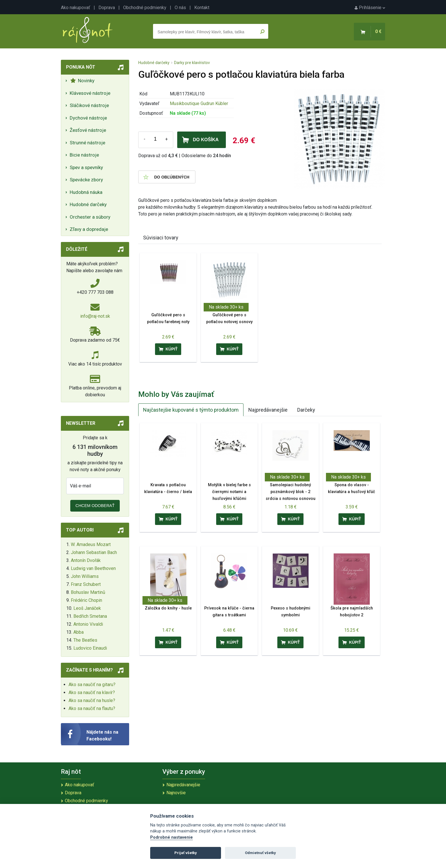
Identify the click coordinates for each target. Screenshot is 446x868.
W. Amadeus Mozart (91, 544)
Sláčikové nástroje (89, 105)
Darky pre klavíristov (192, 63)
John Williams (85, 576)
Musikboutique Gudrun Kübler (199, 103)
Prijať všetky (186, 853)
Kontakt (202, 8)
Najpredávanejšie (268, 410)
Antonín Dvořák (86, 560)
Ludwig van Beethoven (93, 568)
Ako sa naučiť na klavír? (92, 692)
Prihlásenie (370, 8)
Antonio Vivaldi (88, 624)
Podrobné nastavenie (172, 837)
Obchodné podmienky (145, 8)
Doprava (107, 8)
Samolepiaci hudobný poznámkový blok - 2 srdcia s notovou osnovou (291, 492)
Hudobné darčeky (88, 204)
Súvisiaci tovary (161, 238)
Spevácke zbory (86, 180)
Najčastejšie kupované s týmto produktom (191, 410)
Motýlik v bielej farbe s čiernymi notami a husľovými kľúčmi (229, 492)
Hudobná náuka (86, 192)
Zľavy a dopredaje (89, 229)
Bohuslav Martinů (88, 592)
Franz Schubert (86, 584)
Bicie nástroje (84, 155)
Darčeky (306, 410)
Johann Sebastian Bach (94, 552)
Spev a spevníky (86, 167)
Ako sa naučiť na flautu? (92, 708)
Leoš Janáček (87, 608)
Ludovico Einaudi (90, 648)
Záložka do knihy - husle (168, 608)
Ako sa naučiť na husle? (92, 700)
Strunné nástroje (87, 143)
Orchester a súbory (90, 217)
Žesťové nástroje (88, 130)
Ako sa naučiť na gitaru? (92, 685)
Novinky (82, 81)
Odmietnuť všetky (260, 853)
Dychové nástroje (88, 118)
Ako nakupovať (76, 8)
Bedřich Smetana (90, 616)
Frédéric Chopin (86, 600)
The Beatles (85, 640)
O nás (180, 8)
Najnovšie (176, 793)
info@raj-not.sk (95, 316)
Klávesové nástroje (90, 93)
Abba (79, 632)
